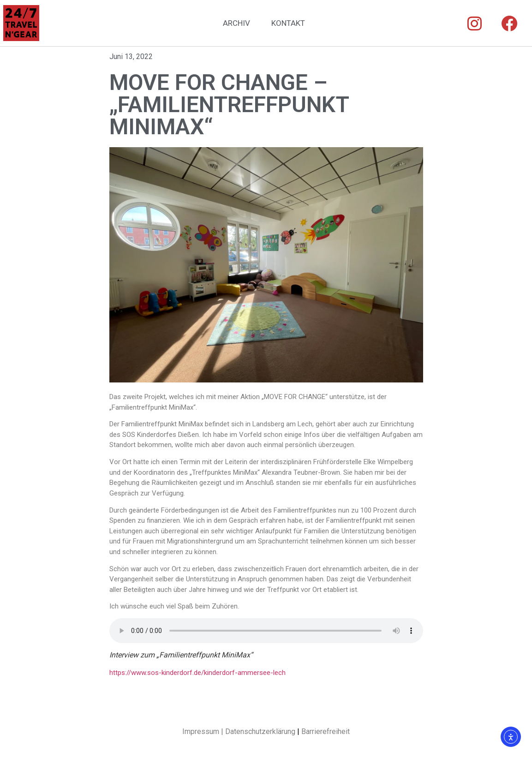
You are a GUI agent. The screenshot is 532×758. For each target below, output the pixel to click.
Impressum (201, 731)
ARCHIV (236, 23)
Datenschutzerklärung (260, 731)
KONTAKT (288, 23)
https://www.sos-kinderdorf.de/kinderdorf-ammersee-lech (197, 673)
